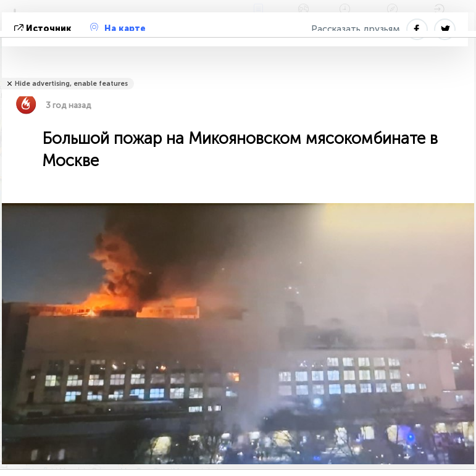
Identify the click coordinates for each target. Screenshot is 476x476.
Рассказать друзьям (356, 29)
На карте (118, 28)
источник (44, 29)
